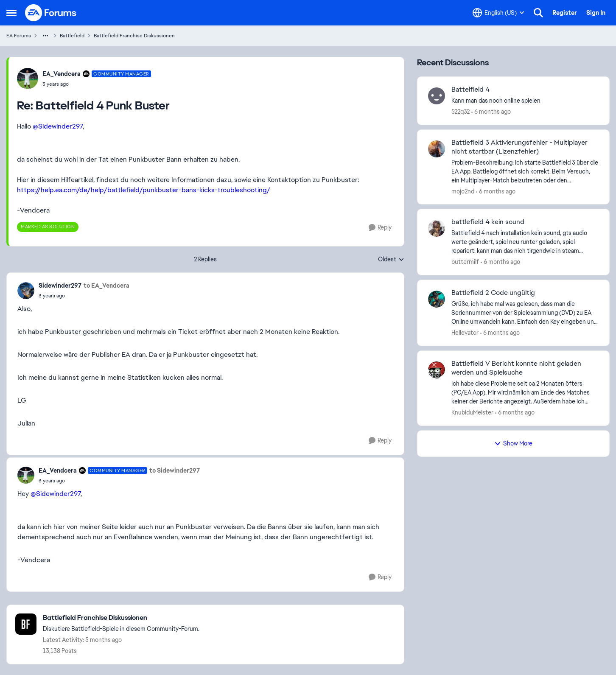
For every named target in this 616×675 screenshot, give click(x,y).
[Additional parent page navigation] (45, 36)
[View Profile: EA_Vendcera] (28, 78)
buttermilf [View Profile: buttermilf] (465, 262)
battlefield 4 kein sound (488, 222)
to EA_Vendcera (106, 286)
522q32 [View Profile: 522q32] (461, 112)
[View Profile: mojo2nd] (437, 149)
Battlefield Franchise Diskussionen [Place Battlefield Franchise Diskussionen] (134, 36)
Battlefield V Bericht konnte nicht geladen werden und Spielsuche (516, 368)
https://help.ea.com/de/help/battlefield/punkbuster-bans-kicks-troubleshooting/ (144, 190)
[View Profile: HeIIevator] (437, 299)
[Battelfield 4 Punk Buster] (97, 84)
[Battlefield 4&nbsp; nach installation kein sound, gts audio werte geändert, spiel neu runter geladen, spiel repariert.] (525, 242)
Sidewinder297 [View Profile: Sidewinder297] (60, 286)
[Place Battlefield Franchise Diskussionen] (121, 618)
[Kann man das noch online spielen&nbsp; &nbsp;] (525, 101)
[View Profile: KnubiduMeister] (437, 370)
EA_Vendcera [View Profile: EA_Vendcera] (62, 74)
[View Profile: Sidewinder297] (26, 291)
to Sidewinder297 (175, 471)
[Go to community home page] (51, 13)
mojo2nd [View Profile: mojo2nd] (463, 191)
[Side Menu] (11, 13)
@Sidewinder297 (58, 126)
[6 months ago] (491, 112)
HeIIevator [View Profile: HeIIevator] (465, 333)
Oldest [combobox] (391, 260)
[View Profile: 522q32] (437, 96)
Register (565, 13)
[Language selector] (498, 13)
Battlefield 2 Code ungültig (493, 293)
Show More (513, 443)
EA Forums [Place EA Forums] (19, 36)
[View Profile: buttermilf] (437, 228)
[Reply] (380, 228)
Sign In (596, 13)
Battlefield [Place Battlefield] (72, 36)
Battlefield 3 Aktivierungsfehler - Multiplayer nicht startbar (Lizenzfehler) (519, 147)
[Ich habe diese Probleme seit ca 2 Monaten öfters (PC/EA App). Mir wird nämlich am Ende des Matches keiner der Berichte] (525, 393)
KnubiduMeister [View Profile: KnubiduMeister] (472, 412)
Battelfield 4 (470, 90)
